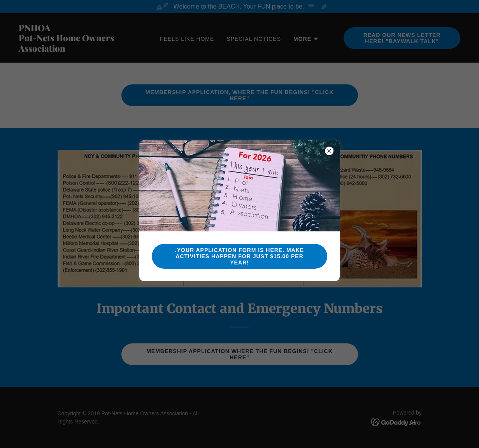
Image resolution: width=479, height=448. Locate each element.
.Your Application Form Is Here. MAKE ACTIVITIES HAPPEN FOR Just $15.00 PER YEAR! (239, 256)
